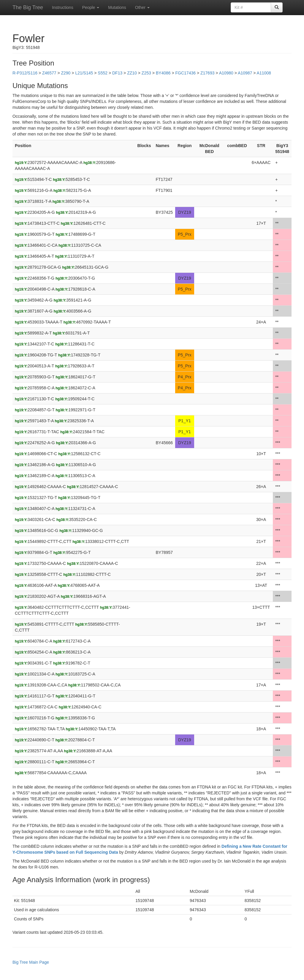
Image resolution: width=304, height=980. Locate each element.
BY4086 (163, 73)
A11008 (264, 73)
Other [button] (142, 7)
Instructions (63, 7)
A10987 (245, 73)
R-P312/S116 (25, 73)
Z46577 (49, 73)
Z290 (66, 73)
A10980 (226, 73)
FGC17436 (186, 73)
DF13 (117, 73)
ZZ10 (132, 73)
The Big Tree (28, 7)
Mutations (117, 7)
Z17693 (207, 73)
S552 (103, 73)
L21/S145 (84, 73)
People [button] (91, 7)
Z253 (146, 73)
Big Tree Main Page (31, 962)
